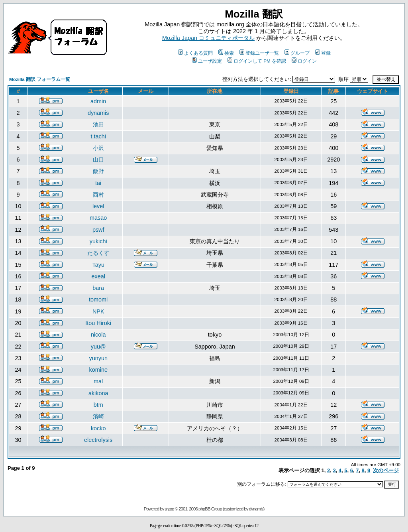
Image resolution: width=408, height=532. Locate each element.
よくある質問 (195, 53)
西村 (98, 195)
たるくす (98, 253)
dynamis (98, 113)
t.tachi (98, 136)
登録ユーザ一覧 (259, 53)
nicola (98, 335)
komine (98, 370)
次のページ (386, 470)
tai (98, 183)
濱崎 (98, 416)
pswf (98, 230)
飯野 (98, 171)
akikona (98, 393)
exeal (98, 276)
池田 (98, 124)
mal (98, 381)
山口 (98, 160)
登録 (323, 53)
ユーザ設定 (207, 61)
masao (98, 218)
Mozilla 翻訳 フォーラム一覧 (40, 79)
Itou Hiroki (98, 323)
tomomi (98, 299)
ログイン (304, 61)
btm (98, 405)
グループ (297, 53)
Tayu (98, 265)
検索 (226, 53)
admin (98, 101)
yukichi (98, 241)
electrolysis (98, 440)
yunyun (98, 358)
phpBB (170, 509)
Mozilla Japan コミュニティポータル (208, 38)
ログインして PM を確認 (257, 61)
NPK (98, 311)
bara (98, 288)
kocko (98, 428)
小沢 (98, 148)
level (98, 206)
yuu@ (98, 347)
